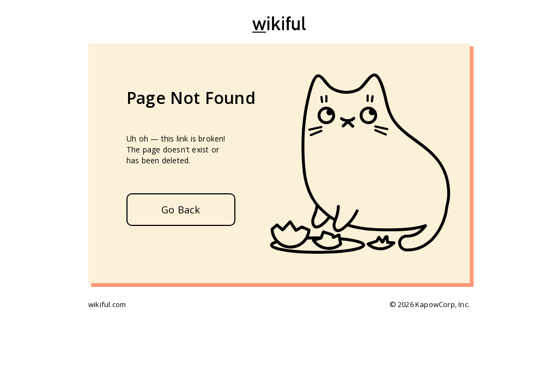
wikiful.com (107, 304)
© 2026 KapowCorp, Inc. (430, 304)
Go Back (181, 210)
